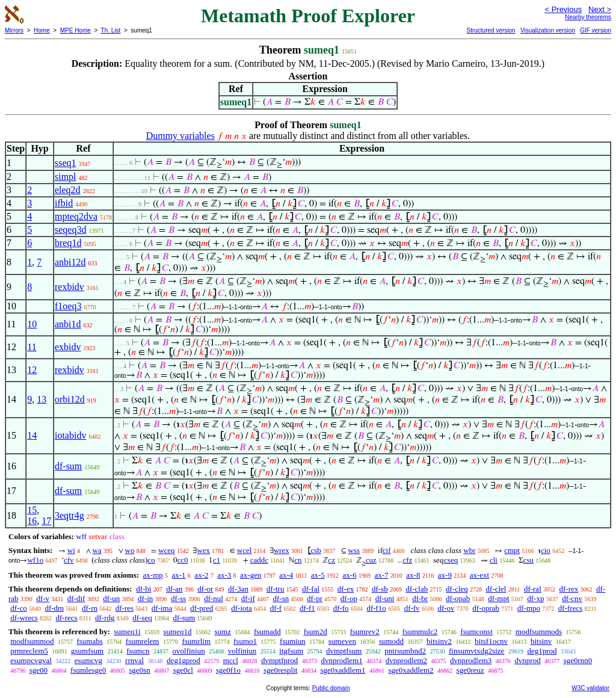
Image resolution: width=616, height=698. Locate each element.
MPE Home (75, 30)
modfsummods (539, 632)
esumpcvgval (31, 660)
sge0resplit (280, 670)
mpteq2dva (76, 216)
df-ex (346, 589)
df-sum (68, 466)
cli (494, 560)
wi (71, 550)
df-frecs (570, 608)
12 (32, 370)
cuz (371, 560)
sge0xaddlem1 (343, 670)
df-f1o (376, 608)
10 (32, 324)
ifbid (64, 203)
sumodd (391, 641)
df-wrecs (24, 618)
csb (316, 550)
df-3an (238, 589)
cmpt (512, 550)
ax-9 (445, 575)
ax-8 (413, 575)
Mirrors (14, 30)
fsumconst (476, 632)
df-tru (276, 589)
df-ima (162, 608)
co (151, 560)
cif (387, 550)
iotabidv (70, 435)
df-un (111, 598)
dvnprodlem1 (341, 660)
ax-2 (201, 575)
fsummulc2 (420, 632)
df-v (43, 598)
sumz (223, 632)
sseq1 (66, 163)
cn (298, 560)
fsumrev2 (365, 632)
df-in (145, 598)
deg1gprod (183, 660)
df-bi (143, 589)
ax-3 (224, 575)
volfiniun (242, 651)
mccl (231, 660)
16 (32, 521)
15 (32, 510)
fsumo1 (245, 641)
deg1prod (542, 651)
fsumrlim (196, 641)
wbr (469, 550)
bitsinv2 (439, 641)
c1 (217, 560)
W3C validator (590, 688)
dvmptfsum (344, 651)
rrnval (134, 660)
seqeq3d (70, 230)
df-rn (90, 608)
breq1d (68, 243)
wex (203, 550)
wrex (282, 550)
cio (546, 550)
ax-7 (381, 575)
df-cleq (457, 589)
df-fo (341, 608)
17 (46, 521)
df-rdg (105, 618)
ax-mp (153, 575)
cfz (407, 560)
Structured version (491, 30)
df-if (248, 598)
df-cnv (572, 598)
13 (42, 399)
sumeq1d (178, 632)
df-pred (202, 608)
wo (130, 550)
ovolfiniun (189, 651)
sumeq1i (127, 632)
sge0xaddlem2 (411, 670)
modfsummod (32, 641)
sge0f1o (228, 670)
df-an (174, 589)
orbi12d (70, 399)
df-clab (417, 589)
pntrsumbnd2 (405, 651)
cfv (69, 560)
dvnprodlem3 (471, 660)
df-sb (380, 589)
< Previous (563, 9)
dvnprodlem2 (406, 660)
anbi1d (68, 324)
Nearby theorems (588, 17)
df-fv (412, 608)
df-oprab (486, 608)
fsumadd (267, 632)
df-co (18, 608)
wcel (245, 550)
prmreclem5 (29, 651)
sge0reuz (470, 670)
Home (42, 30)
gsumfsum (87, 651)
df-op (349, 598)
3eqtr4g (69, 515)
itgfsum (291, 651)
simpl (66, 177)
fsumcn (138, 651)
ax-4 (286, 575)
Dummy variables (180, 136)
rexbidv (69, 287)
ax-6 (350, 575)
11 (32, 347)
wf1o (35, 560)
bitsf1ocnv (491, 641)
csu (528, 560)
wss (354, 550)
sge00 (38, 670)
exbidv (68, 347)
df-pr (315, 598)
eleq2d (68, 190)
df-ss (178, 598)
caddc (259, 560)
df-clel (496, 589)
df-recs (66, 618)
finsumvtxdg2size (476, 651)
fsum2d (316, 632)
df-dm (54, 608)
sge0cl (183, 670)
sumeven (342, 641)
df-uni (385, 598)
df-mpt (498, 598)
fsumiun (293, 641)
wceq (166, 550)
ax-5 (318, 575)
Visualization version (548, 30)
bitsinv (541, 641)
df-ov (446, 608)
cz (331, 560)
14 (32, 435)
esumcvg (88, 660)
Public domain (331, 688)
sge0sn (139, 670)
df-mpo (529, 608)
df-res (125, 608)
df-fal (311, 589)
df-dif (76, 598)
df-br (420, 598)
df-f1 (307, 608)
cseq (451, 560)
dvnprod (527, 660)
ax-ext (479, 575)
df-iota (242, 608)
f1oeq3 (68, 306)
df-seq (142, 618)
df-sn (281, 598)
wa (97, 550)
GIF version (596, 30)
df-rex (569, 589)
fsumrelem (143, 641)
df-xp (535, 598)
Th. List (111, 30)
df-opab (458, 598)
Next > (600, 9)
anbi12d (70, 262)
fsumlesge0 (88, 670)
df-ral (533, 589)
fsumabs (89, 641)
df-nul (214, 598)
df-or (205, 589)
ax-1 (179, 575)
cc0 (183, 560)
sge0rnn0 (578, 660)
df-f (276, 608)
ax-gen (251, 575)
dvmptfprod (279, 660)
